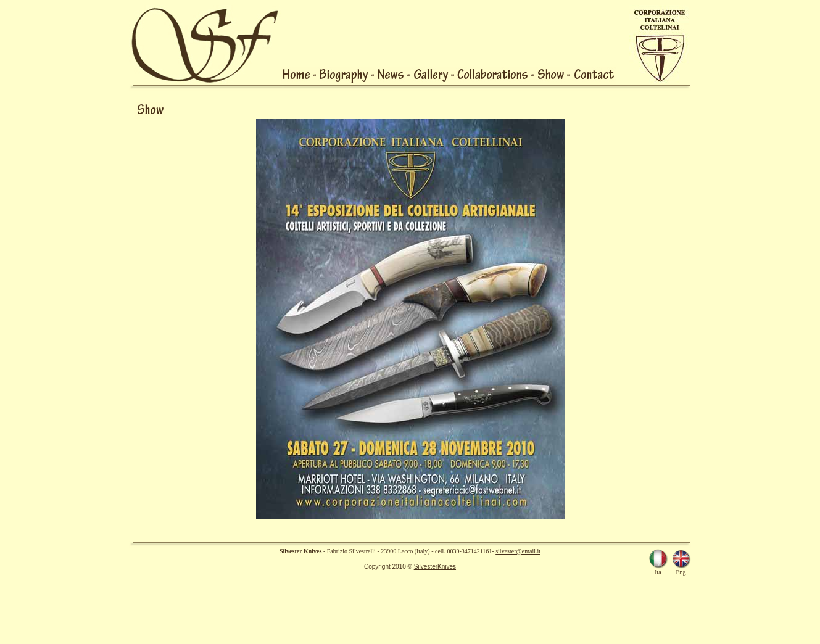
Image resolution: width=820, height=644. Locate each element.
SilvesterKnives (435, 567)
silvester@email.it (518, 551)
